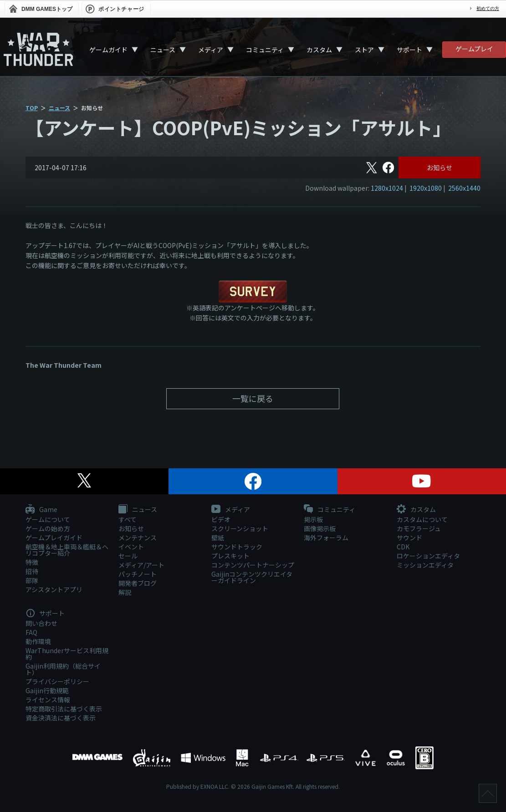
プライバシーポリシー (57, 681)
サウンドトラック (237, 547)
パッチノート (138, 574)
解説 (125, 592)
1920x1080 (426, 188)
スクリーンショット (240, 528)
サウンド (409, 538)
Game (41, 510)
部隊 (32, 580)
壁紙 (218, 538)
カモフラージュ (419, 528)
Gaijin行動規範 (47, 690)
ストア (364, 50)
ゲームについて (48, 519)
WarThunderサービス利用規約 (67, 654)
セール (128, 556)
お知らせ (440, 167)
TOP (32, 108)
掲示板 (313, 519)
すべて (128, 519)
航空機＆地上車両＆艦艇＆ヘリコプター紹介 (67, 550)
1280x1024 (387, 188)
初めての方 (488, 8)
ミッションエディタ (425, 565)
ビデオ (221, 519)
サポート (409, 50)
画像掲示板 (320, 528)
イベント (131, 547)
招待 (32, 571)
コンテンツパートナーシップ (253, 565)
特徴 (32, 562)
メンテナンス (138, 538)
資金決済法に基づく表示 (61, 718)
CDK (403, 547)
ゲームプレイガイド (54, 538)
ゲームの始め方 (48, 528)
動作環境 (38, 641)
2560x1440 (464, 188)
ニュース (163, 50)
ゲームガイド (108, 50)
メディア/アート (141, 565)
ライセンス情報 (48, 700)
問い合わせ (41, 623)
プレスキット (230, 556)
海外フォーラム (326, 538)
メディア (211, 50)
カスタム (319, 50)
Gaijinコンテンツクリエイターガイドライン (252, 577)
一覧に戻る (253, 398)
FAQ (31, 632)
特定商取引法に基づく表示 (64, 709)
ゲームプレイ (474, 49)
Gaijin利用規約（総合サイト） (63, 669)
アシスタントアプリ (54, 589)
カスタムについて (422, 519)
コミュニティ (265, 50)
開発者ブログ (138, 583)
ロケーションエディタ (428, 556)
